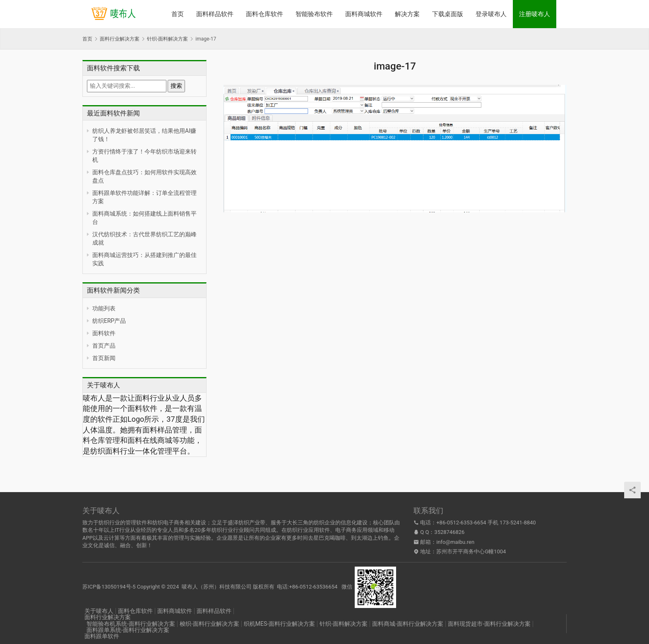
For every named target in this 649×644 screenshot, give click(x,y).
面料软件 (104, 333)
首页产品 (104, 346)
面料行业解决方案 (108, 617)
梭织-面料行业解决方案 (209, 624)
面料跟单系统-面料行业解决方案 (128, 630)
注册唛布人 (535, 14)
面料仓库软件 (264, 14)
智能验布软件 (314, 14)
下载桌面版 (448, 14)
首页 (178, 14)
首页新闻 (104, 358)
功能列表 (104, 308)
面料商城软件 (364, 14)
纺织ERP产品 (109, 321)
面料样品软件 (215, 14)
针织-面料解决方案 (344, 624)
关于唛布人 (99, 611)
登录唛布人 (491, 14)
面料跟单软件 (102, 636)
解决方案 (407, 14)
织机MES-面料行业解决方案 (279, 624)
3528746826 (449, 532)
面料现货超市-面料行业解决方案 (489, 624)
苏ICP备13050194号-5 (109, 587)
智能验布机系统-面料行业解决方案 (131, 624)
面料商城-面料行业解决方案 (408, 624)
